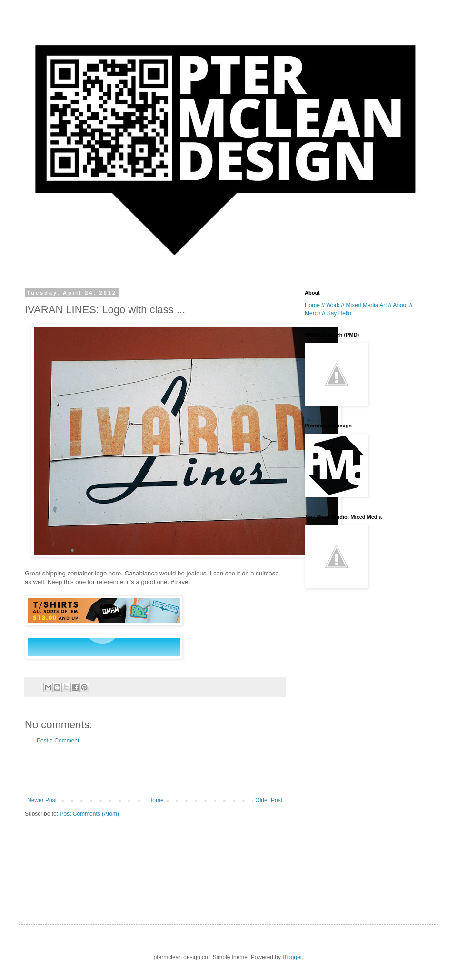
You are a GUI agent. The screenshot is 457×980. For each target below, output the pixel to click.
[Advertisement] (155, 771)
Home (156, 800)
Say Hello (339, 313)
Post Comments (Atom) (89, 814)
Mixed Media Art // (368, 305)
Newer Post (42, 800)
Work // (335, 305)
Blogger (292, 957)
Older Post (269, 800)
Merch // (315, 313)
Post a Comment (58, 741)
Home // (315, 305)
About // (402, 305)
